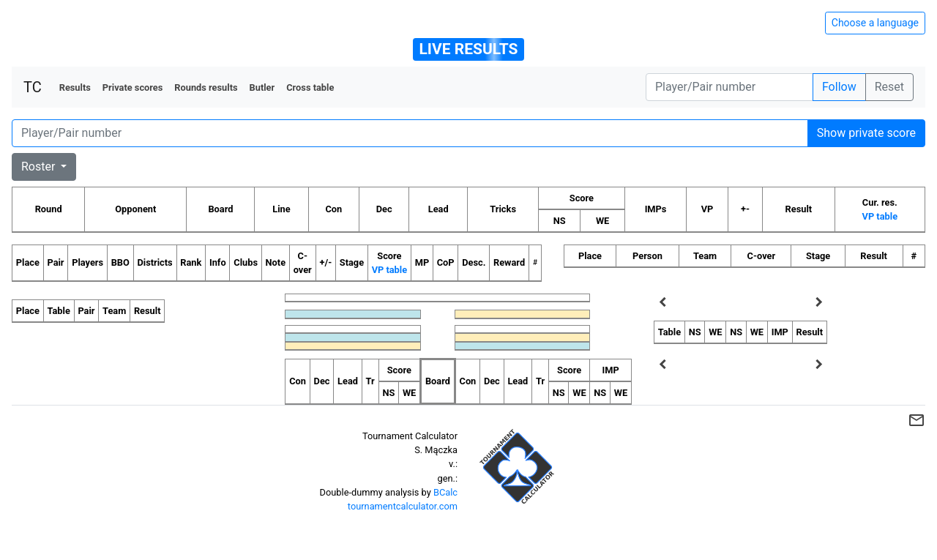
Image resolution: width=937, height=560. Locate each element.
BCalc (445, 492)
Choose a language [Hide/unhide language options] (875, 23)
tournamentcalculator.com (403, 506)
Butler (262, 87)
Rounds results (206, 87)
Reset (889, 87)
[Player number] (729, 87)
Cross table (310, 87)
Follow (839, 87)
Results (75, 87)
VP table (880, 216)
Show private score (866, 133)
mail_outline (917, 420)
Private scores (133, 87)
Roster (40, 167)
